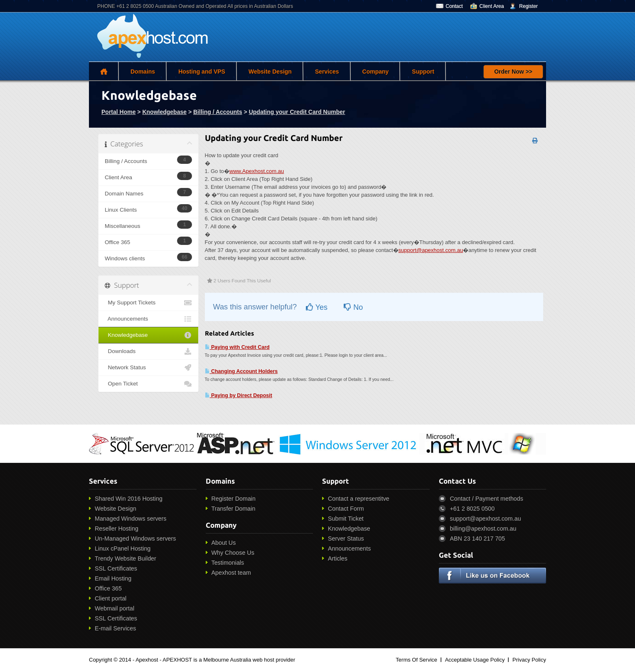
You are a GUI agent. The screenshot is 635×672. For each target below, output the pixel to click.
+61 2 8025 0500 (473, 509)
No (353, 307)
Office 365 (108, 588)
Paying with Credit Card (237, 347)
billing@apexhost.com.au (483, 529)
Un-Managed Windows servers (135, 539)
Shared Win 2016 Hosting (129, 499)
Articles (338, 558)
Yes (317, 307)
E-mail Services (115, 628)
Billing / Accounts (218, 112)
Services (327, 72)
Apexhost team (231, 573)
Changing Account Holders (241, 371)
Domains (143, 72)
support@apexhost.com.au (431, 250)
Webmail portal (114, 608)
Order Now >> (513, 72)
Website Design (270, 72)
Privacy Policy (529, 660)
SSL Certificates (116, 568)
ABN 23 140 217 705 (478, 539)
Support (423, 72)
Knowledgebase (164, 112)
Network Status (148, 368)
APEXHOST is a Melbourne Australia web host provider (229, 660)
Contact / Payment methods (487, 499)
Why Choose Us (233, 553)
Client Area (492, 6)
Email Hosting (113, 578)
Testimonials (228, 563)
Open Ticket (148, 384)
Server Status (346, 539)
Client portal (111, 598)
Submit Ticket (346, 519)
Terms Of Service (416, 660)
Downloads (148, 351)
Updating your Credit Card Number (297, 112)
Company (376, 72)
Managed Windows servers (130, 519)
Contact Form (346, 509)
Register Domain (234, 499)
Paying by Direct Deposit (239, 395)
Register (528, 6)
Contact (454, 6)
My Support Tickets (148, 303)
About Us (224, 543)
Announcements (148, 319)
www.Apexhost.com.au (257, 171)
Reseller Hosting (117, 529)
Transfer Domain (234, 509)
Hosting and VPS (202, 72)
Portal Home (118, 112)
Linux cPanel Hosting (123, 548)
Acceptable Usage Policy (475, 660)
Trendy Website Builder (126, 558)
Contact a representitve (359, 499)
